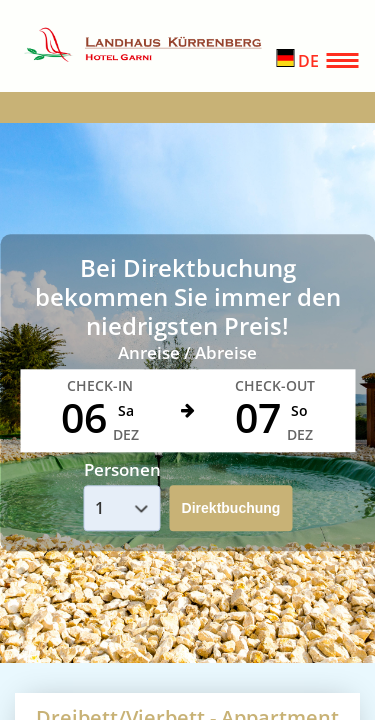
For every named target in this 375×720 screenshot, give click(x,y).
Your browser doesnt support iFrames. (187, 360)
